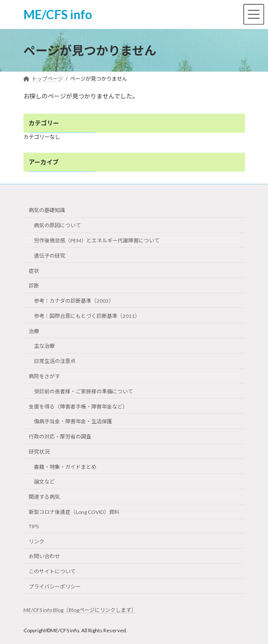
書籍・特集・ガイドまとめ (65, 467)
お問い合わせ (44, 556)
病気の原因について (57, 225)
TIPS (34, 526)
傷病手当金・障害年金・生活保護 (73, 421)
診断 (34, 286)
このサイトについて (52, 571)
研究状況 (39, 452)
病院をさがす (44, 376)
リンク (36, 541)
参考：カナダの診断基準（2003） (74, 301)
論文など (44, 482)
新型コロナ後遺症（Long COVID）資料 (74, 512)
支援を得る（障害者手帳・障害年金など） (78, 406)
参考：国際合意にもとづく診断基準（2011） (87, 316)
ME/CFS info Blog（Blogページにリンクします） (80, 610)
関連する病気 (44, 497)
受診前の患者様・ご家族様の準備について (83, 391)
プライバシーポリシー (55, 587)
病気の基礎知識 (47, 210)
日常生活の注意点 (55, 361)
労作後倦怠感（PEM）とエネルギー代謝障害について (97, 240)
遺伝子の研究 (50, 256)
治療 (34, 331)
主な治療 (44, 346)
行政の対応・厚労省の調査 (60, 436)
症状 (34, 270)
